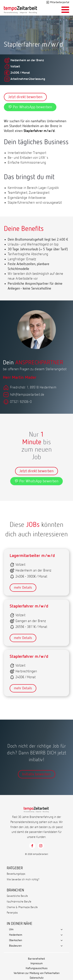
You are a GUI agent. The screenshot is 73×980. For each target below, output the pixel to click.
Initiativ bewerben (37, 774)
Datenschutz (37, 978)
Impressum (37, 963)
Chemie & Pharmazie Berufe (22, 907)
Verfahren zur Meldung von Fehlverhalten (37, 973)
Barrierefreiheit (36, 959)
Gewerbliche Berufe (17, 896)
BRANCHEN (15, 890)
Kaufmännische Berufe (19, 902)
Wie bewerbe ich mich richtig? (23, 880)
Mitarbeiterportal (60, 2)
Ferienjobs (12, 913)
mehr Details (23, 588)
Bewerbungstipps (16, 874)
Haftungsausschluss (37, 968)
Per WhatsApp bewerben (30, 107)
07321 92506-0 (21, 402)
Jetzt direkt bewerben (25, 97)
